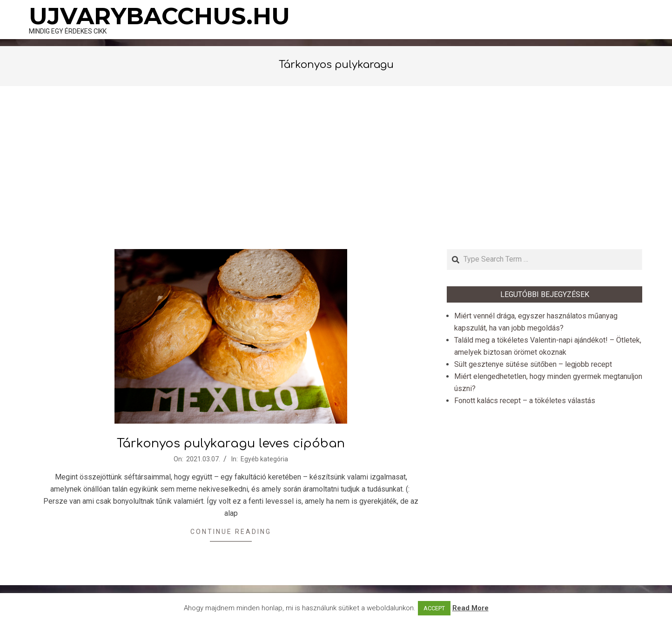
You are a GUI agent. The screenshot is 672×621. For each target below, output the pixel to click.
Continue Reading (231, 532)
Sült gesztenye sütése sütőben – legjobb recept (533, 364)
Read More (470, 608)
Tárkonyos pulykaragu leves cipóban (231, 443)
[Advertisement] (336, 168)
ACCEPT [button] (434, 608)
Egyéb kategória (264, 459)
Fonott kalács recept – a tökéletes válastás (525, 401)
